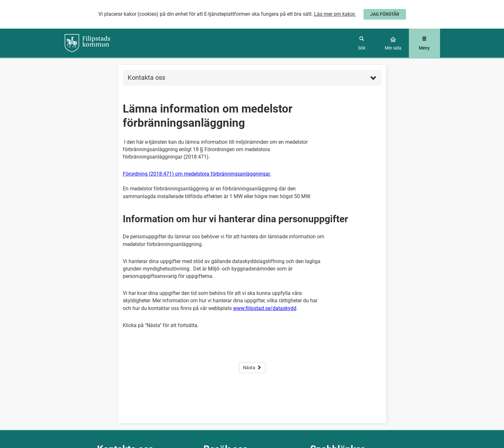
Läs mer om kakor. (335, 14)
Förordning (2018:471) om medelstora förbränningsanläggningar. (197, 174)
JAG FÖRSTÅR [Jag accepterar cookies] (385, 14)
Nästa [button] (252, 368)
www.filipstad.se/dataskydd (265, 308)
